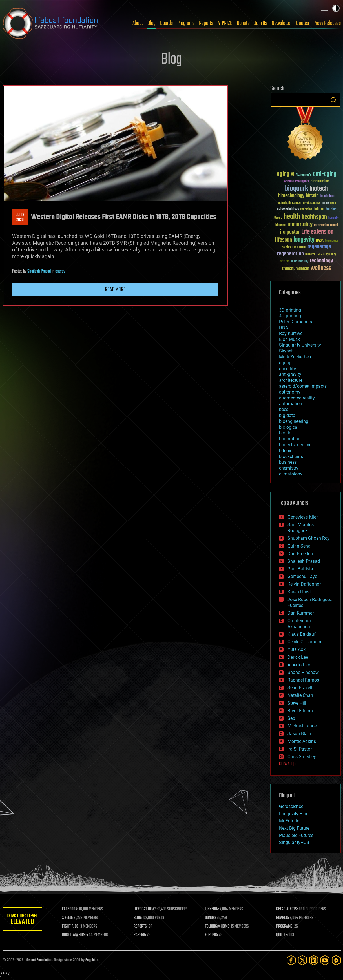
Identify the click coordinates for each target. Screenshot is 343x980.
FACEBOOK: (70, 909)
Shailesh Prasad (39, 271)
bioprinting (290, 439)
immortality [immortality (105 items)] (300, 224)
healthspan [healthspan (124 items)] (314, 217)
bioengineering (294, 421)
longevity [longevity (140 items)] (304, 240)
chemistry (289, 468)
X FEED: (68, 918)
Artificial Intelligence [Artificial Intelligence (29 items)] (297, 182)
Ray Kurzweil (292, 333)
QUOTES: (282, 935)
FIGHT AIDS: (71, 927)
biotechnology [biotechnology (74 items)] (291, 196)
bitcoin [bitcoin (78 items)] (312, 196)
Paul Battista (300, 569)
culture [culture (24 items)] (325, 203)
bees (284, 409)
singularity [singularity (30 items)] (330, 255)
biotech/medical (295, 445)
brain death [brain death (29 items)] (284, 203)
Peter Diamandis (296, 322)
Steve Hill (297, 703)
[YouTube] (325, 960)
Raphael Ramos (303, 680)
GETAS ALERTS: (287, 909)
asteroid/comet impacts (303, 386)
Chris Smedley (302, 757)
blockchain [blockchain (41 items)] (327, 196)
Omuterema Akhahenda (299, 624)
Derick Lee (298, 657)
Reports (206, 23)
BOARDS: (283, 918)
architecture (291, 380)
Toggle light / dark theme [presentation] (336, 8)
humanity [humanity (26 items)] (334, 218)
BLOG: (138, 918)
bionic (285, 433)
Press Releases (327, 23)
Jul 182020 (20, 217)
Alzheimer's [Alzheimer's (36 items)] (304, 175)
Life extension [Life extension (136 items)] (317, 232)
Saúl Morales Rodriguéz (301, 528)
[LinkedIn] (314, 960)
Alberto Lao (299, 665)
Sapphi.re (92, 960)
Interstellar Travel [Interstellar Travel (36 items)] (326, 225)
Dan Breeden (300, 554)
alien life (287, 369)
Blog (151, 23)
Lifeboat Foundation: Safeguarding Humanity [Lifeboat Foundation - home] (50, 23)
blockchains (291, 456)
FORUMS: (211, 935)
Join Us (261, 23)
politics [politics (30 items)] (286, 248)
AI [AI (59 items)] (293, 175)
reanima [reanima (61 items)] (299, 247)
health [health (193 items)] (292, 217)
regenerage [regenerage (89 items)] (319, 247)
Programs (186, 23)
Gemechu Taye (302, 576)
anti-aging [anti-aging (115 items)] (325, 174)
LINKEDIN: (212, 909)
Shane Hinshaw (303, 672)
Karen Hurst (299, 592)
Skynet (286, 351)
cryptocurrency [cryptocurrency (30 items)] (312, 203)
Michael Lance (302, 726)
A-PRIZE (225, 23)
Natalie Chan (300, 695)
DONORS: (211, 918)
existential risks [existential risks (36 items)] (288, 210)
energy (60, 271)
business (288, 462)
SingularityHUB (294, 842)
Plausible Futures (296, 835)
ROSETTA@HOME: (75, 935)
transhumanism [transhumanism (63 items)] (296, 269)
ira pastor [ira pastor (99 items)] (290, 232)
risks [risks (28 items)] (319, 255)
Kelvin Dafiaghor (304, 584)
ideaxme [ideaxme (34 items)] (281, 226)
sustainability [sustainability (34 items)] (299, 262)
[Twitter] (302, 960)
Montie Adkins (302, 741)
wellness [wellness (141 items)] (321, 268)
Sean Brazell (300, 688)
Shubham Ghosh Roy (309, 538)
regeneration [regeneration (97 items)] (290, 254)
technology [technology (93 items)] (321, 261)
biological (289, 427)
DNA (284, 328)
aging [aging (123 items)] (283, 174)
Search (333, 100)
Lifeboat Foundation (38, 960)
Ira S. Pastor (300, 749)
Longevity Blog (294, 814)
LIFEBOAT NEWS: (146, 909)
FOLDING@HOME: (217, 927)
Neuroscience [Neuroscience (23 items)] (331, 241)
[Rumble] (336, 960)
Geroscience (291, 806)
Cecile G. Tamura (304, 642)
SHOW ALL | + (288, 764)
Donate (243, 23)
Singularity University (300, 345)
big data (287, 415)
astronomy (290, 392)
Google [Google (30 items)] (278, 218)
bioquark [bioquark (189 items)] (296, 189)
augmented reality (297, 398)
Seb (291, 718)
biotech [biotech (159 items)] (319, 189)
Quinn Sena (299, 546)
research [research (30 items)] (310, 255)
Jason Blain (299, 734)
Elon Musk (289, 339)
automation (291, 404)
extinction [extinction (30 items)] (306, 210)
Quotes (303, 23)
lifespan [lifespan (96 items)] (284, 240)
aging (285, 363)
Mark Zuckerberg (296, 357)
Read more (115, 290)
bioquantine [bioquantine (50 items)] (320, 181)
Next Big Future (294, 828)
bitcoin (286, 451)
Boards (166, 23)
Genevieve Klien (303, 517)
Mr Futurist (290, 821)
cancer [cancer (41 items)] (297, 203)
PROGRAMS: (285, 927)
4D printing (290, 316)
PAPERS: (140, 935)
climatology (291, 474)
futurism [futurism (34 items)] (331, 210)
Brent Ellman (300, 711)
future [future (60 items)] (319, 209)
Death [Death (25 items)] (333, 203)
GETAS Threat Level (22, 920)
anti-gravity (290, 374)
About (138, 23)
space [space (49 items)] (285, 261)
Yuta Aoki (297, 649)
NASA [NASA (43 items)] (320, 241)
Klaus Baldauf (302, 634)
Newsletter (282, 23)
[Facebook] (291, 960)
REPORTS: (141, 927)
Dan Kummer (301, 613)
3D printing (290, 310)
